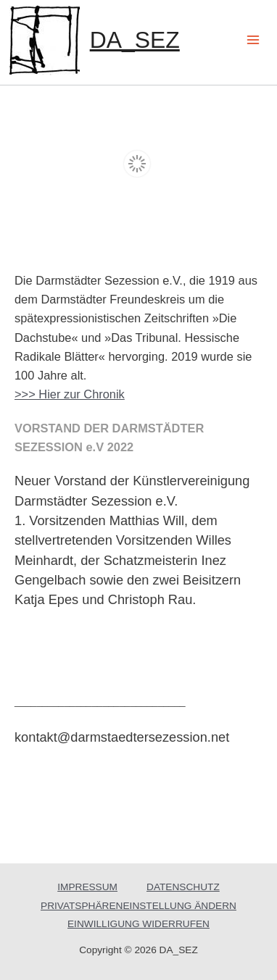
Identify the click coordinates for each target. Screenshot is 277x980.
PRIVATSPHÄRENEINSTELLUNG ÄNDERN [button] (138, 905)
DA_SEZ (135, 40)
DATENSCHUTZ (183, 886)
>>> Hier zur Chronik (70, 393)
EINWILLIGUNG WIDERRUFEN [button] (138, 923)
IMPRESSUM (87, 886)
